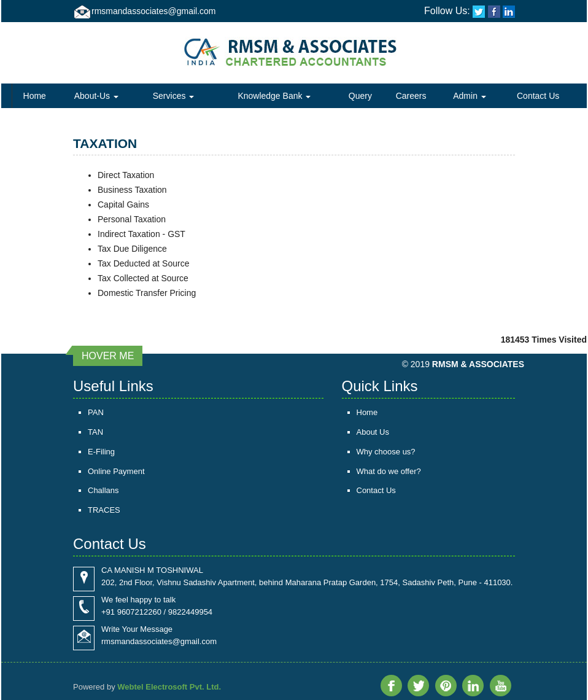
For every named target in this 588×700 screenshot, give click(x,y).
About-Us (96, 96)
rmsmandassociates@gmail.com (154, 11)
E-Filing (101, 452)
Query (360, 96)
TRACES (104, 511)
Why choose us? (386, 452)
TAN (95, 432)
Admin (470, 96)
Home (35, 96)
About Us (373, 432)
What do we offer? (389, 471)
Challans (103, 491)
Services (174, 96)
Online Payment (116, 471)
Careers (411, 96)
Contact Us (538, 96)
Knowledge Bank (274, 96)
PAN (96, 412)
